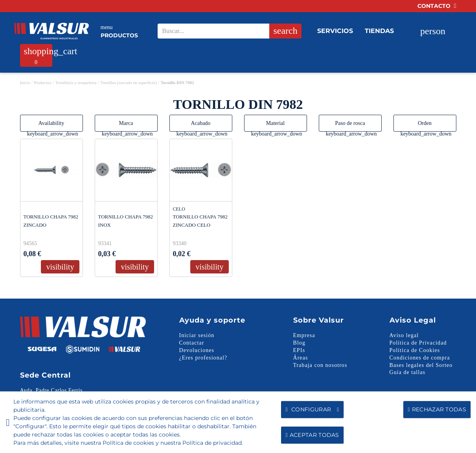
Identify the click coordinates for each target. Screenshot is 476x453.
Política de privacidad (212, 443)
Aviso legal (404, 335)
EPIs (299, 350)
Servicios (335, 31)
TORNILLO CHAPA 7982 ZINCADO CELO (200, 221)
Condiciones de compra (420, 358)
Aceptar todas (312, 435)
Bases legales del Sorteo (421, 365)
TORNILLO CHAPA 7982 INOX (126, 221)
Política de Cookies (415, 350)
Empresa (304, 335)
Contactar (192, 343)
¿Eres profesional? (203, 358)
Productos (119, 31)
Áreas (301, 358)
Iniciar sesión (197, 335)
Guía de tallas (408, 372)
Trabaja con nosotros (320, 365)
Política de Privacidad (418, 343)
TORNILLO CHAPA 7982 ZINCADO (51, 221)
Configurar (312, 410)
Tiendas (379, 31)
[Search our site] (227, 31)
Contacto (437, 6)
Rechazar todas (437, 409)
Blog (299, 343)
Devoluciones (197, 350)
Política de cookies (128, 443)
